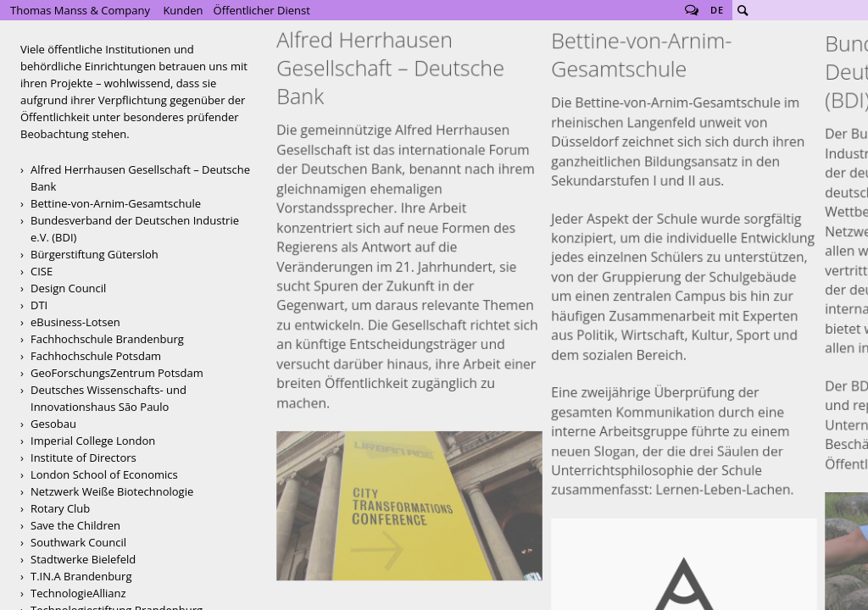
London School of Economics (104, 474)
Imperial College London (93, 441)
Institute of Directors (83, 457)
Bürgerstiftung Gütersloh (95, 254)
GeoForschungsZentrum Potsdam (117, 373)
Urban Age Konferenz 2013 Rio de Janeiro (410, 277)
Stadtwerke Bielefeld (83, 559)
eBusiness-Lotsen (75, 322)
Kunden (183, 10)
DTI (39, 305)
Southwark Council (78, 542)
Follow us (692, 10)
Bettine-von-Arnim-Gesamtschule (116, 203)
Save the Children (75, 525)
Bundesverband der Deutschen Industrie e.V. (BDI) (135, 229)
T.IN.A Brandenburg (81, 576)
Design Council (68, 288)
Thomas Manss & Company (80, 10)
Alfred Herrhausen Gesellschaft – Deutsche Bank (140, 178)
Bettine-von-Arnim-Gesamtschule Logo (684, 343)
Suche (743, 10)
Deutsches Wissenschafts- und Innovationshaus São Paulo (108, 398)
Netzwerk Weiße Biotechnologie (112, 491)
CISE (42, 271)
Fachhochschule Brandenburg (107, 339)
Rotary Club (60, 508)
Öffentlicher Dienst (262, 10)
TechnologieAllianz (78, 593)
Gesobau (53, 424)
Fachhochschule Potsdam (96, 356)
